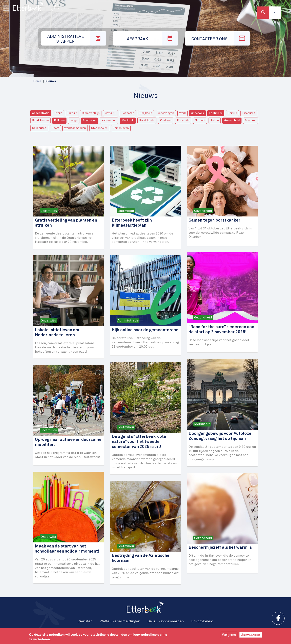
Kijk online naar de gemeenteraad (145, 330)
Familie (232, 113)
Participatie (147, 121)
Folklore (59, 121)
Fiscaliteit (249, 113)
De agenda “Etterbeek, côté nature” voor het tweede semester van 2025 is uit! (139, 442)
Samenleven (121, 128)
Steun (58, 113)
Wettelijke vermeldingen (120, 621)
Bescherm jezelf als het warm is (220, 548)
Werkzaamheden (75, 128)
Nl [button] (275, 13)
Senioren (251, 121)
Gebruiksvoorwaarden (166, 621)
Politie (215, 121)
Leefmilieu (216, 113)
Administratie (41, 113)
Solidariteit (39, 128)
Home (37, 81)
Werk (182, 113)
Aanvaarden (251, 635)
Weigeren (229, 635)
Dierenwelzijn (91, 113)
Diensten (85, 621)
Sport (55, 128)
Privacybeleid (202, 621)
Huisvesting (109, 121)
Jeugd (74, 121)
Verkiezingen (166, 113)
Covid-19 (111, 113)
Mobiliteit (128, 121)
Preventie (183, 121)
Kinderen (166, 121)
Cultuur (72, 113)
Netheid (200, 121)
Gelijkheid (146, 113)
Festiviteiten (40, 121)
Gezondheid (232, 121)
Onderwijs (197, 113)
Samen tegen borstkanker (214, 220)
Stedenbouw (99, 128)
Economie (128, 113)
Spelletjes (90, 121)
